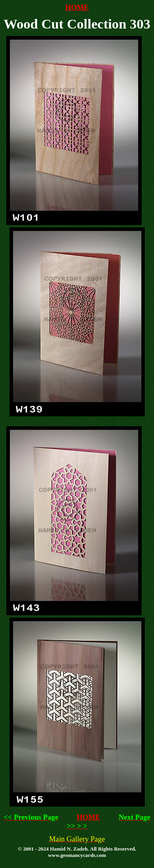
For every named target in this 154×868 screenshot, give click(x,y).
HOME (77, 7)
